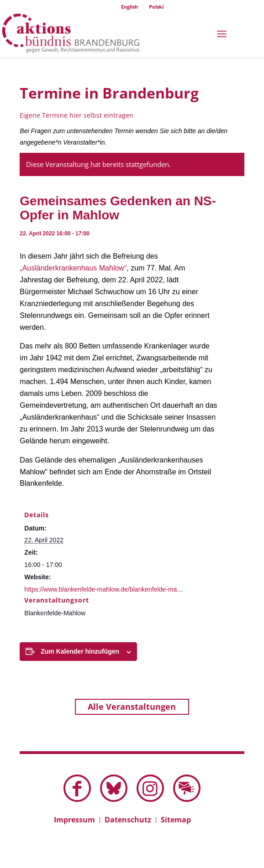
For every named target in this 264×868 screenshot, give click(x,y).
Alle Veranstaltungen (132, 707)
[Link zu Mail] (187, 788)
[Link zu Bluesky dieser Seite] (114, 788)
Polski (156, 7)
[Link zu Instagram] (150, 788)
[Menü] (222, 33)
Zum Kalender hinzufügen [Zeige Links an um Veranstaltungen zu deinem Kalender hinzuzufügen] (80, 651)
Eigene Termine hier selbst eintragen (77, 115)
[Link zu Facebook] (77, 788)
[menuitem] (130, 7)
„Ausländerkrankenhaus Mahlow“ (73, 268)
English (129, 7)
